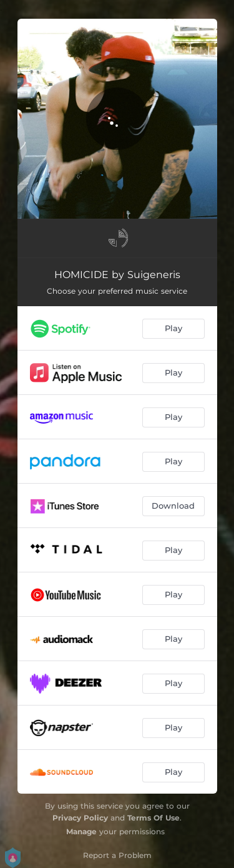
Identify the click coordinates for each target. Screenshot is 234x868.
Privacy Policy (80, 818)
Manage (81, 831)
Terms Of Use (154, 818)
